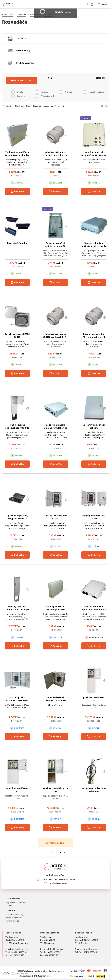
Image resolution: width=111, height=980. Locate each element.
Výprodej (69, 92)
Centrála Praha (13, 933)
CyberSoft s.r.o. (45, 976)
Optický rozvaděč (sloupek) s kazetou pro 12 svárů (17, 609)
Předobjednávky (48, 96)
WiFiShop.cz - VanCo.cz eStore (13, 4)
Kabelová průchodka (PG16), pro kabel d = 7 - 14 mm (55, 337)
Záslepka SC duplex (17, 243)
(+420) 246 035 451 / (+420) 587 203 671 (58, 879)
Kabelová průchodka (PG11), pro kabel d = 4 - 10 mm (94, 337)
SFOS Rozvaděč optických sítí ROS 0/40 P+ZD (17, 428)
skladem (21, 92)
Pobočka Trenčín (84, 933)
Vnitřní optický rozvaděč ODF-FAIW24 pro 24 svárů (17, 700)
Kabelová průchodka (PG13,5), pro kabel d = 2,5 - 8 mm (55, 155)
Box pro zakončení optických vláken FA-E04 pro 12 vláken (55, 246)
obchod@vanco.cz (58, 883)
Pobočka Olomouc (50, 933)
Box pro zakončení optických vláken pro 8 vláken (94, 609)
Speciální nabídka (96, 92)
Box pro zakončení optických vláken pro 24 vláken (94, 246)
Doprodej (21, 96)
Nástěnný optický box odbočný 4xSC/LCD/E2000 (94, 428)
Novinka (44, 92)
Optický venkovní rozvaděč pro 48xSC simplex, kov (55, 609)
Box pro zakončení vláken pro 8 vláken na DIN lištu (55, 428)
